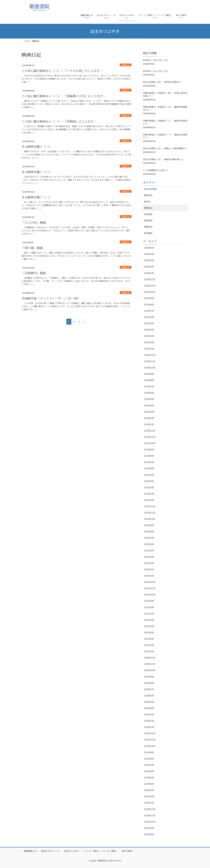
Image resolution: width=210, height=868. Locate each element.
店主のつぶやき (71, 851)
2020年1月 (149, 727)
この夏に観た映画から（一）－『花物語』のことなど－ (59, 122)
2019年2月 (149, 796)
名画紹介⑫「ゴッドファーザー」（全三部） (51, 298)
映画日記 (126, 65)
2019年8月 (149, 759)
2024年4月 (149, 405)
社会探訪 (148, 214)
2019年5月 (149, 777)
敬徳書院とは (30, 851)
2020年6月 (149, 696)
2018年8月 (149, 834)
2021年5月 (149, 626)
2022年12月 (150, 506)
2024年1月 (149, 424)
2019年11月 (150, 740)
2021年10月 (150, 595)
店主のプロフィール (50, 851)
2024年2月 (149, 418)
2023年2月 (149, 494)
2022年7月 (149, 538)
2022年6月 (149, 544)
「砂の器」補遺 (32, 248)
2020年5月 (149, 702)
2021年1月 (149, 651)
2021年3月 (149, 639)
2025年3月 (149, 336)
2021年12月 (150, 582)
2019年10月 (150, 746)
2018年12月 (150, 809)
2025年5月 (149, 323)
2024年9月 (149, 374)
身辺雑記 (148, 233)
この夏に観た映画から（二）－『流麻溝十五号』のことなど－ (64, 96)
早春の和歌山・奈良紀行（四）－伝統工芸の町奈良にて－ (165, 94)
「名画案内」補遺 (34, 273)
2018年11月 (150, 815)
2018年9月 (149, 828)
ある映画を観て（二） (37, 172)
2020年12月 (150, 658)
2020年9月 (149, 677)
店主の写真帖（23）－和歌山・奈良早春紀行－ (165, 148)
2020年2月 (149, 721)
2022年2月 (149, 569)
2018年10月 (150, 822)
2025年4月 (149, 330)
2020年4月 (149, 708)
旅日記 (147, 202)
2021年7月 (149, 614)
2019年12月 (150, 733)
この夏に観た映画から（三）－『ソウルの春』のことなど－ (62, 71)
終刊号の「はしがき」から (156, 71)
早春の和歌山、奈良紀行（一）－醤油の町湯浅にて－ (165, 136)
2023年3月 (149, 487)
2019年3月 (149, 790)
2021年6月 (149, 620)
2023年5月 (149, 475)
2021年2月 (149, 645)
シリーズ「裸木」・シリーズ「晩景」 (100, 851)
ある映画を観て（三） (37, 147)
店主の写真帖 (150, 189)
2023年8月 (149, 456)
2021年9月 (149, 601)
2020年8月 (149, 683)
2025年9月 (149, 298)
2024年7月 (149, 386)
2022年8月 (149, 531)
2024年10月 (150, 368)
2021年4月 (149, 632)
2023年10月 (150, 443)
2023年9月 (149, 450)
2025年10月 (150, 292)
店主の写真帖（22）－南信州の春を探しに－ (164, 159)
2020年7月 (149, 689)
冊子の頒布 (127, 851)
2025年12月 (150, 279)
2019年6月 (149, 771)
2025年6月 (149, 317)
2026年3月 (149, 260)
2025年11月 (150, 286)
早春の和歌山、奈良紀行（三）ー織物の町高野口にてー (165, 108)
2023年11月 (150, 437)
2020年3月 (149, 714)
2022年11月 (150, 513)
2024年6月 (149, 393)
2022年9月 (149, 525)
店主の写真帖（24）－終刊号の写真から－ (163, 82)
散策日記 (148, 195)
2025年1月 (149, 349)
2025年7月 (149, 311)
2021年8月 (149, 607)
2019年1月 (149, 803)
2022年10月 (150, 519)
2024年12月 (150, 355)
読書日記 (148, 227)
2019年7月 (149, 765)
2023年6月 (149, 468)
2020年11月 (150, 664)
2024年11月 (150, 361)
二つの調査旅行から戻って (156, 170)
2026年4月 (149, 254)
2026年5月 (149, 248)
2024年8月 (149, 380)
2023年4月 (149, 481)
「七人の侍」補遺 (34, 223)
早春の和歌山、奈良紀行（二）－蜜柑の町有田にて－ (165, 122)
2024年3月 (149, 412)
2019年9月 (149, 752)
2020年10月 (150, 670)
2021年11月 (150, 588)
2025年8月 (149, 304)
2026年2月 (149, 267)
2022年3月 (149, 563)
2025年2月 (149, 342)
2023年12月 (150, 431)
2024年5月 (149, 399)
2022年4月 (149, 557)
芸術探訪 (148, 220)
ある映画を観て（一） (37, 197)
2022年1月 (149, 576)
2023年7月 (149, 462)
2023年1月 (149, 500)
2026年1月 (149, 273)
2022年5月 (149, 550)
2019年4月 (149, 784)
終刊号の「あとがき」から (156, 60)
